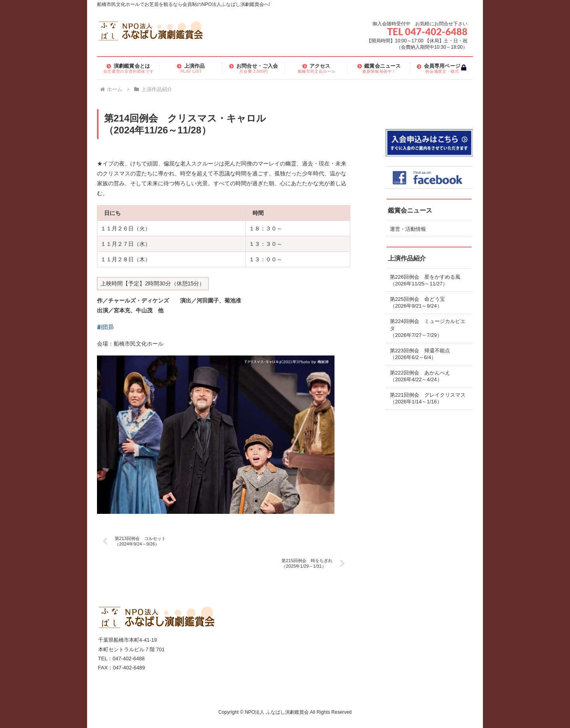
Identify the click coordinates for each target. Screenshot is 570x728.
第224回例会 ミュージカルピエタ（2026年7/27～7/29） (428, 328)
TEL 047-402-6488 (427, 31)
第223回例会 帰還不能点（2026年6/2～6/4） (420, 354)
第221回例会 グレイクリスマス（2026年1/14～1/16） (428, 398)
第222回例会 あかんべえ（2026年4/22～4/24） (420, 376)
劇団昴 (105, 327)
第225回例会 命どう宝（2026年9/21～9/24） (417, 303)
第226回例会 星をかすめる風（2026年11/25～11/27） (425, 280)
